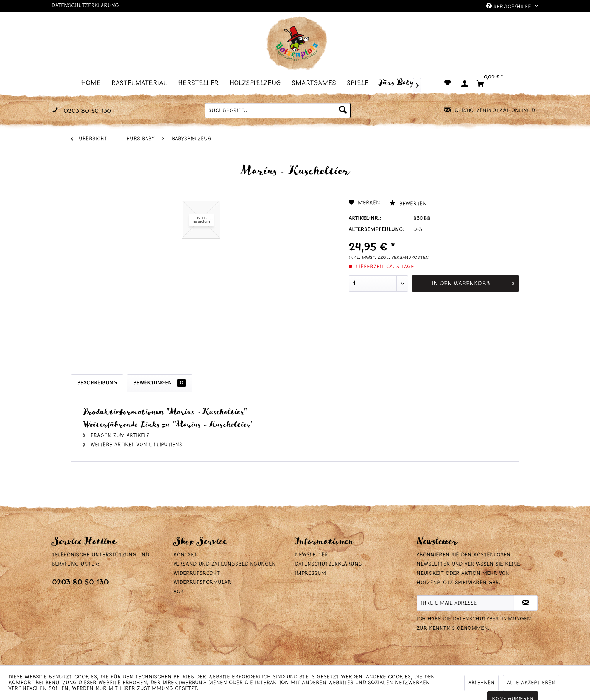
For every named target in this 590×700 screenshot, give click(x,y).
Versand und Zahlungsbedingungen (225, 564)
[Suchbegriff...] (278, 110)
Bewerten (408, 204)
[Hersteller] (201, 83)
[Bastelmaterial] (142, 83)
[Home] (93, 83)
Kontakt (185, 555)
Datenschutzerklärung (85, 6)
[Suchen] (343, 110)
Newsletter (312, 555)
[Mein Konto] (464, 83)
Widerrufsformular (202, 582)
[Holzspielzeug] (257, 83)
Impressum (310, 573)
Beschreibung (97, 383)
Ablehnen (481, 683)
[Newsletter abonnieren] (526, 603)
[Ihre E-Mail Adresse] (465, 603)
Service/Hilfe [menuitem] (509, 6)
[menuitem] (93, 83)
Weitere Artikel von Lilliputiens (133, 445)
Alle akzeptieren (531, 683)
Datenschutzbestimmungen (492, 619)
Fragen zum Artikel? (116, 436)
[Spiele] (360, 83)
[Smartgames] (316, 83)
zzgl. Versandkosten (403, 258)
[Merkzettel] (448, 83)
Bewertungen (160, 383)
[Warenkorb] (493, 83)
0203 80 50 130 (80, 583)
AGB (178, 592)
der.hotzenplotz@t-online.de (497, 111)
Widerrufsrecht (197, 573)
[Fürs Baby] (399, 82)
